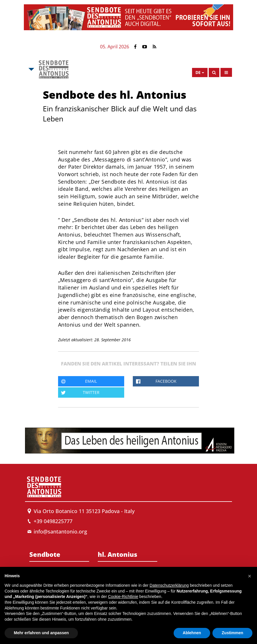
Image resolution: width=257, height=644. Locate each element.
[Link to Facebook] (135, 47)
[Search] (214, 73)
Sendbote (45, 554)
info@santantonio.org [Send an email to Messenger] (60, 531)
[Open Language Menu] (200, 73)
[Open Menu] (226, 72)
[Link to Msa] (54, 69)
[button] (250, 576)
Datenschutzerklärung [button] (169, 585)
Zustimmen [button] (232, 633)
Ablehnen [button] (192, 633)
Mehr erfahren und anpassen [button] (41, 633)
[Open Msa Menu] (31, 69)
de (198, 72)
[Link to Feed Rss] (155, 47)
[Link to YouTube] (145, 47)
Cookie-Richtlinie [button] (123, 597)
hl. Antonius (117, 554)
